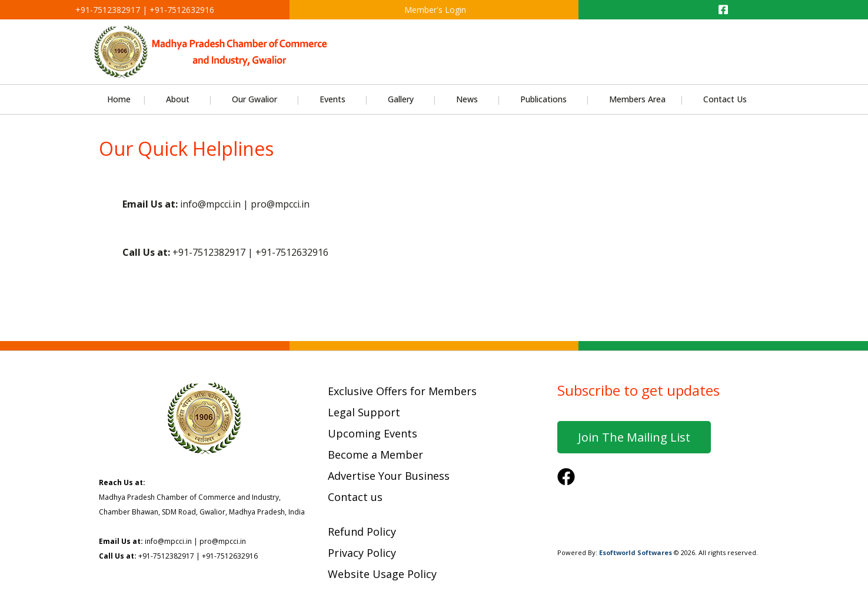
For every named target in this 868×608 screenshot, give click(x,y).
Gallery (401, 99)
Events (332, 99)
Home (119, 99)
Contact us (355, 497)
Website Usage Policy (382, 574)
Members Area (637, 99)
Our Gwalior (255, 99)
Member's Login (434, 10)
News (467, 99)
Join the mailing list (634, 437)
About (178, 99)
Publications (543, 99)
